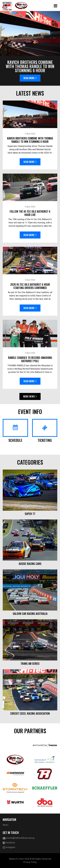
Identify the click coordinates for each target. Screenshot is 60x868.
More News (30, 396)
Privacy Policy (30, 862)
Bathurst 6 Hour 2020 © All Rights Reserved (30, 859)
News (6, 825)
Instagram (9, 847)
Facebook (9, 843)
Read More (30, 78)
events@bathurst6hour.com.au (19, 838)
